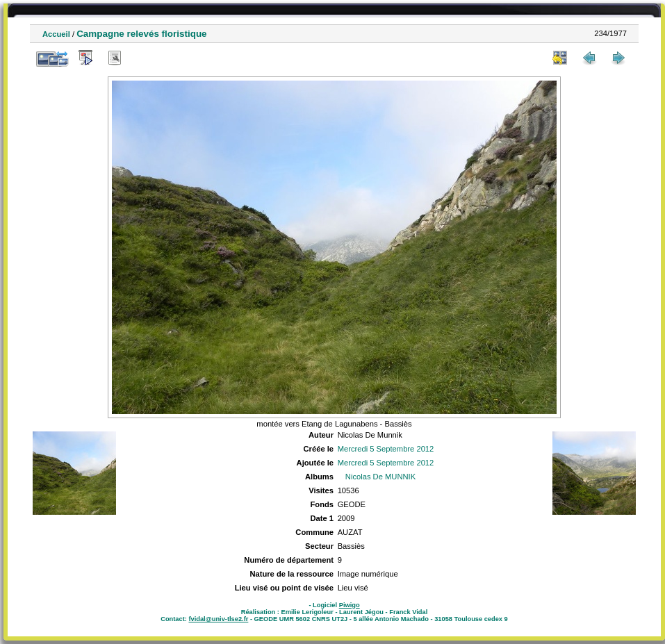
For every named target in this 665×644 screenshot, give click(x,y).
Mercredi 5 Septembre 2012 (386, 449)
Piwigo (350, 605)
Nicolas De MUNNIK (380, 477)
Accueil (56, 34)
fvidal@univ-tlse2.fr (218, 619)
